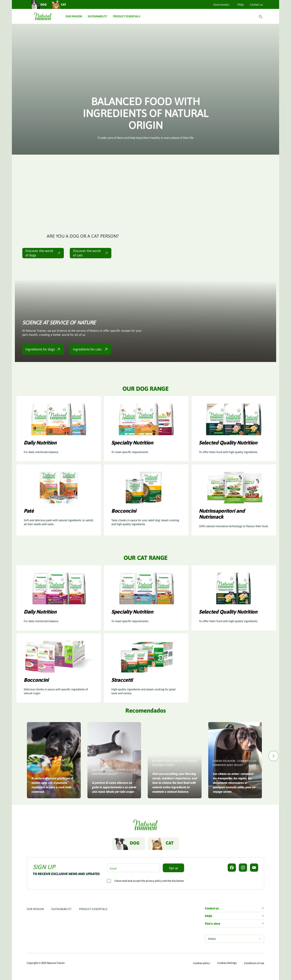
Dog (38, 4)
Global (235, 939)
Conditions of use (254, 963)
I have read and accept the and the (149, 881)
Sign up (173, 868)
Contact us (256, 5)
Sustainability (61, 909)
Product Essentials (93, 909)
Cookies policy (201, 963)
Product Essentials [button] (126, 16)
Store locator (221, 5)
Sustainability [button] (97, 16)
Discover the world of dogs (43, 253)
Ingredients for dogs (43, 349)
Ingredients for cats (91, 349)
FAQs (241, 5)
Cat (58, 4)
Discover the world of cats (91, 253)
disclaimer (178, 881)
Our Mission (35, 909)
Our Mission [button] (74, 16)
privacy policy (154, 881)
